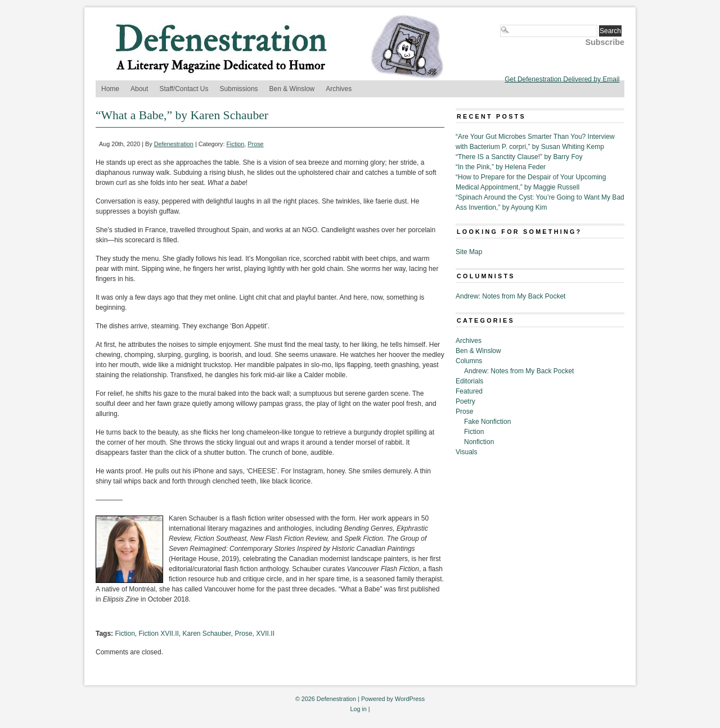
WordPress (410, 699)
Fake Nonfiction (487, 422)
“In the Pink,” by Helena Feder (501, 167)
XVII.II (265, 634)
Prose (255, 144)
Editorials (469, 381)
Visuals (466, 452)
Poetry (465, 401)
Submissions (239, 89)
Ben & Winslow (292, 89)
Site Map (469, 252)
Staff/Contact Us (184, 89)
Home (110, 89)
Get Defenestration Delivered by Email (562, 79)
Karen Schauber (207, 634)
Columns (469, 361)
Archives (339, 89)
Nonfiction (479, 442)
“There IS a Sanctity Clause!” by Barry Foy (519, 157)
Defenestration (174, 144)
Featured (469, 391)
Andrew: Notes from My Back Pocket (510, 296)
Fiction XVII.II (158, 634)
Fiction (236, 144)
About (139, 89)
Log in (358, 709)
